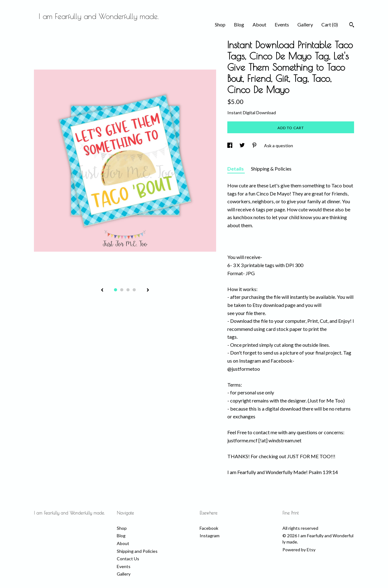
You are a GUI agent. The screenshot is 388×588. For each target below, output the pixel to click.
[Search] (352, 26)
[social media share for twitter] (243, 146)
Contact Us (128, 559)
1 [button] (116, 290)
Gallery (305, 24)
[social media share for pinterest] (255, 146)
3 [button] (128, 290)
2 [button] (122, 290)
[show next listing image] (148, 290)
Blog (239, 24)
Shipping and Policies (137, 551)
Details (236, 169)
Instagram (210, 536)
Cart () (330, 24)
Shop (220, 24)
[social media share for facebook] (230, 146)
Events (282, 24)
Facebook (209, 528)
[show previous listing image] (102, 290)
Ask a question (279, 146)
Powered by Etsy (299, 550)
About (259, 24)
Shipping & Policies (271, 169)
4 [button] (134, 290)
